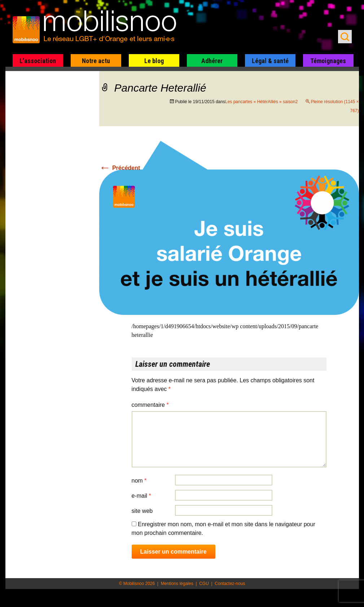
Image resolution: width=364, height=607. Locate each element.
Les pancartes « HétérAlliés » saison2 (261, 102)
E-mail (141, 496)
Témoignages (328, 61)
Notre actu (96, 61)
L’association (38, 61)
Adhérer (212, 61)
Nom (139, 481)
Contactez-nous (230, 584)
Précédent (120, 168)
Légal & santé (270, 61)
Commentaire (150, 405)
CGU (204, 584)
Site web (142, 511)
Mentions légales (177, 584)
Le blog (154, 61)
